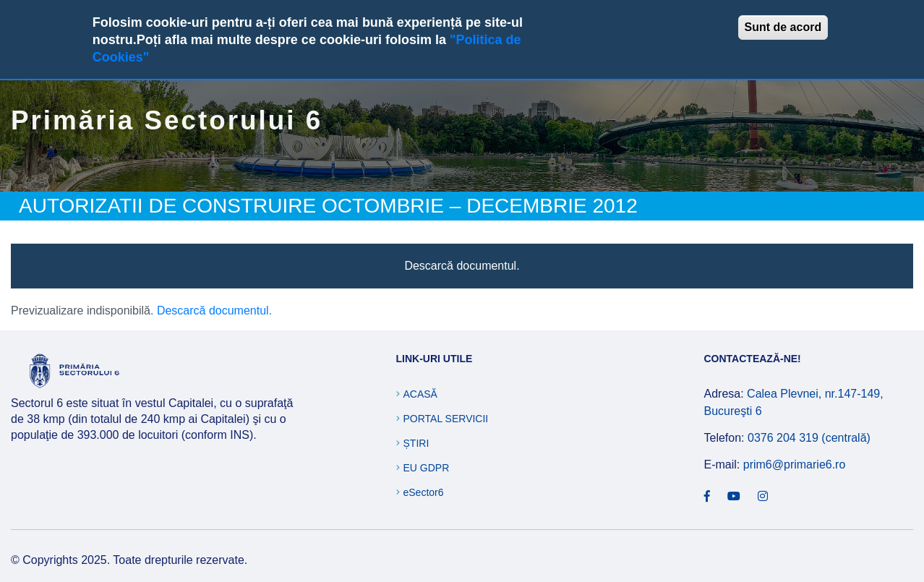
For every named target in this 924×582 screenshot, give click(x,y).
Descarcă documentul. (462, 266)
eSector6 (424, 492)
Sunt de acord (783, 27)
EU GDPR (427, 468)
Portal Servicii (446, 419)
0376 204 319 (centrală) (809, 438)
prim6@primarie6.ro (795, 465)
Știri (416, 443)
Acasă (420, 394)
